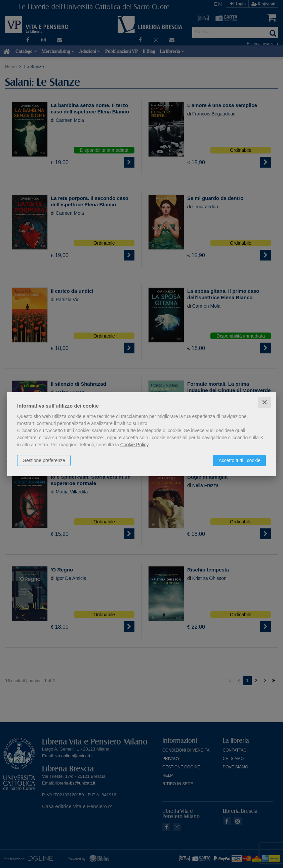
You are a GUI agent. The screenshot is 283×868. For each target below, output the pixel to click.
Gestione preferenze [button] (44, 460)
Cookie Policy (134, 445)
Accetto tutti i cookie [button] (239, 460)
